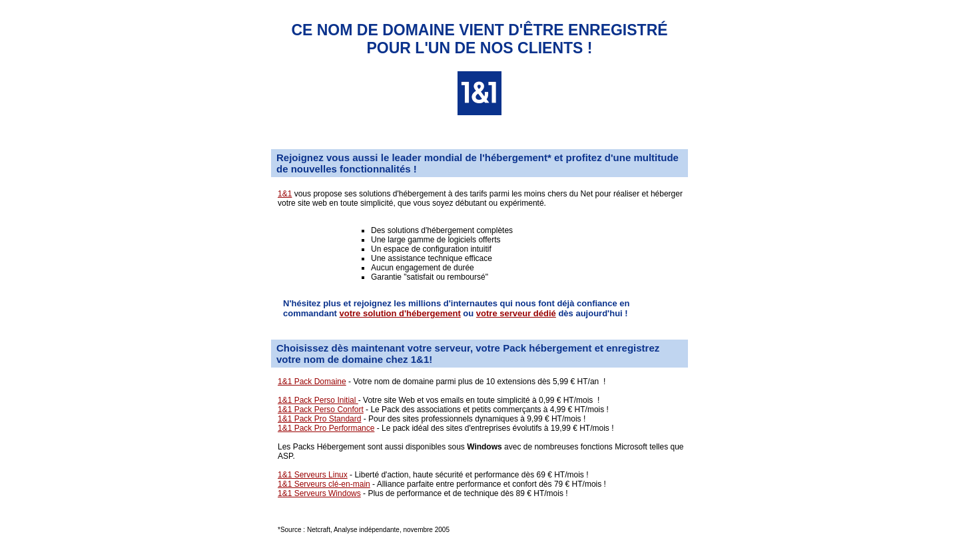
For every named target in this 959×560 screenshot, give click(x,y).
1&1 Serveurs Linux (313, 475)
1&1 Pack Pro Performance (326, 428)
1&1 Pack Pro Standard (319, 419)
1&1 (285, 194)
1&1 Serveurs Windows (319, 493)
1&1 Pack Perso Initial (318, 400)
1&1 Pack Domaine (312, 382)
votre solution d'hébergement (400, 313)
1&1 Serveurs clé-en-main (324, 484)
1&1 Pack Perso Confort (321, 410)
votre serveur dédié (516, 313)
